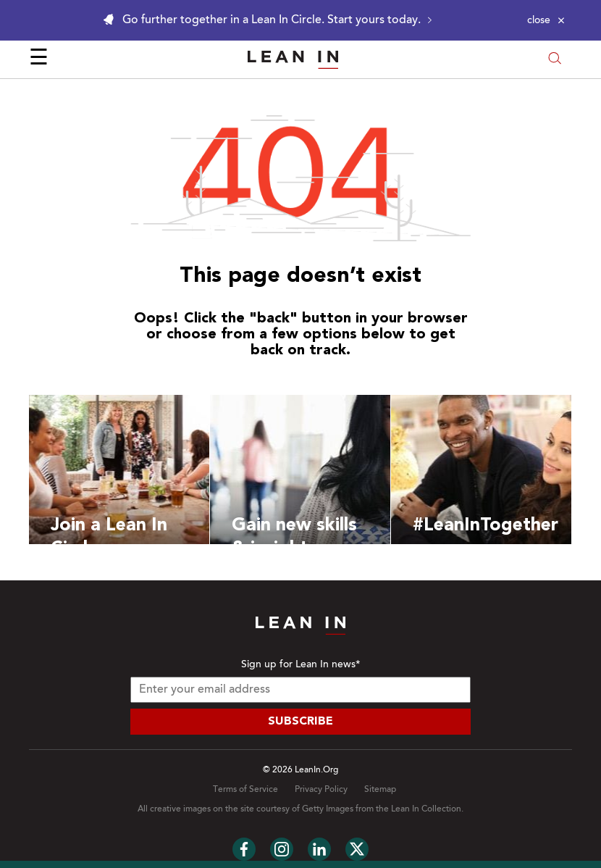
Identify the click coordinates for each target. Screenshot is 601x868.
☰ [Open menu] (39, 59)
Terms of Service (245, 790)
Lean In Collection (426, 809)
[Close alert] (546, 20)
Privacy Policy (321, 790)
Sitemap (380, 790)
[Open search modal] (555, 60)
